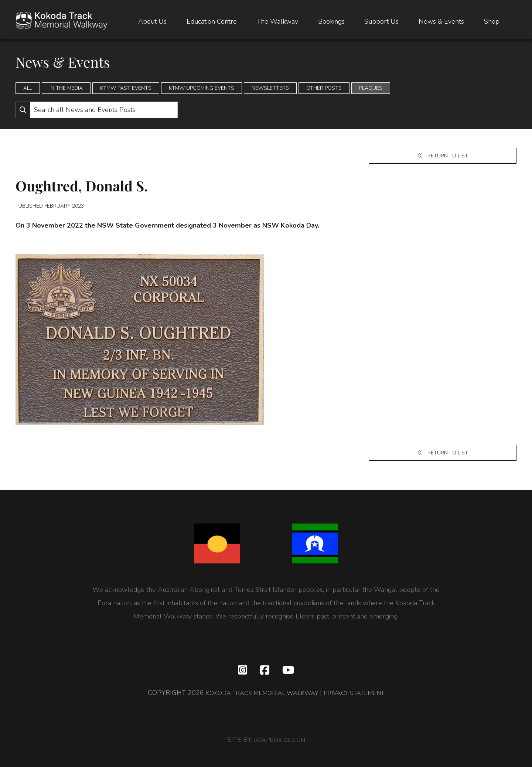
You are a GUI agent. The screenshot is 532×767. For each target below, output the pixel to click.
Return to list (443, 156)
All (28, 88)
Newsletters (270, 88)
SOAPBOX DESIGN (279, 744)
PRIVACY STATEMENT (360, 697)
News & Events (441, 22)
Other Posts (324, 88)
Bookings (331, 22)
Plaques (371, 88)
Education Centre (212, 22)
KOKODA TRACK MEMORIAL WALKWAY (258, 697)
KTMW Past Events (126, 88)
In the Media (66, 88)
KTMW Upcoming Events (202, 88)
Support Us (381, 22)
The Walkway (277, 22)
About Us (152, 22)
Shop (492, 22)
